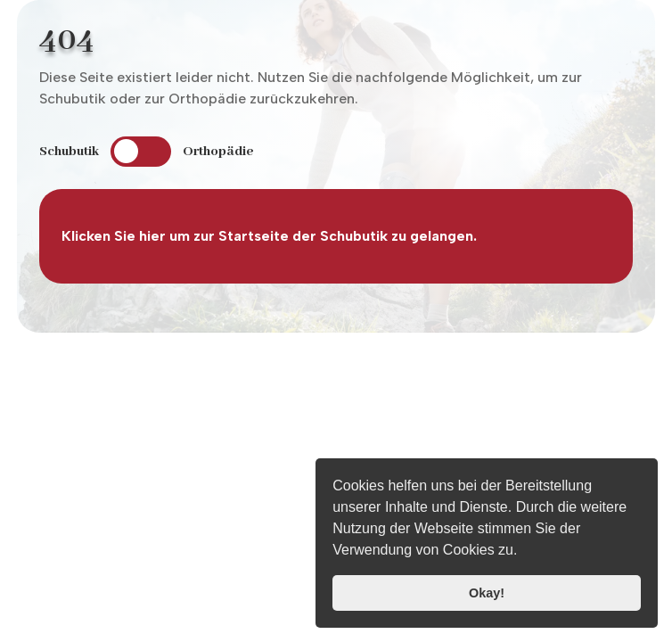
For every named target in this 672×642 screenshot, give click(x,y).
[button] (524, 552)
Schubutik (69, 152)
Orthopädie (218, 152)
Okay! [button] (487, 593)
